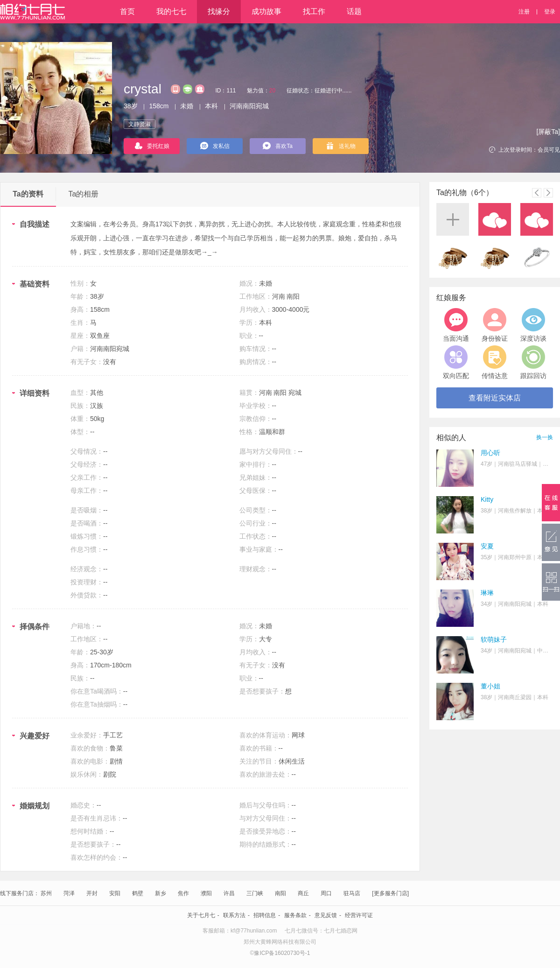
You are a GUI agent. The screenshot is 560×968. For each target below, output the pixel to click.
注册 (524, 12)
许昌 (229, 893)
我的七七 (171, 11)
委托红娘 (152, 146)
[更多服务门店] (390, 893)
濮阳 (206, 893)
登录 (550, 12)
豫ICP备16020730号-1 (282, 953)
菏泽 (69, 893)
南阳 (280, 893)
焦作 (183, 893)
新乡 (161, 893)
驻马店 (352, 893)
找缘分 (219, 11)
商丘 (303, 893)
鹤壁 (138, 893)
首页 (127, 11)
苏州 (46, 893)
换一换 (545, 437)
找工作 (314, 11)
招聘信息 (265, 915)
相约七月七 (32, 12)
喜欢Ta (278, 146)
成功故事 (266, 11)
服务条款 (295, 915)
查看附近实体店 (495, 398)
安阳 (115, 893)
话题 (354, 11)
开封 (92, 893)
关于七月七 (201, 915)
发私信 (215, 146)
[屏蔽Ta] (548, 132)
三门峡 (255, 893)
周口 (326, 893)
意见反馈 (326, 915)
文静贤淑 (140, 124)
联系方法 (234, 915)
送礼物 (341, 146)
